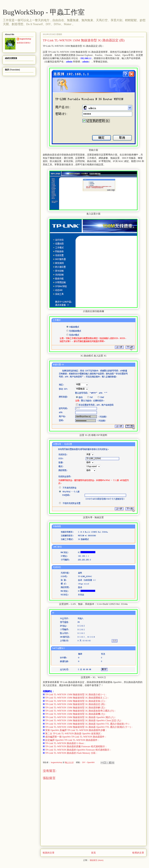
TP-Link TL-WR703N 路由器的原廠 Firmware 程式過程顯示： (75, 746)
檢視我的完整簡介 (24, 43)
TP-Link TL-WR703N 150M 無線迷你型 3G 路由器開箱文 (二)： (76, 698)
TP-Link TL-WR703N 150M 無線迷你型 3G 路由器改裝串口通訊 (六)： (80, 711)
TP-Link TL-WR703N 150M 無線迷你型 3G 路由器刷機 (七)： (75, 714)
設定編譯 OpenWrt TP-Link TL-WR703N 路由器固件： (71, 740)
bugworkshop (25, 39)
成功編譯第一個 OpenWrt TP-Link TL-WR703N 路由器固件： (75, 737)
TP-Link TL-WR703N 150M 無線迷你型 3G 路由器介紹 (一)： (75, 694)
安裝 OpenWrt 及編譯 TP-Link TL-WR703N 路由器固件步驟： (75, 730)
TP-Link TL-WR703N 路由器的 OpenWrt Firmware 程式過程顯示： (77, 750)
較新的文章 (49, 853)
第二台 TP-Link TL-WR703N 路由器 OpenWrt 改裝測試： (73, 734)
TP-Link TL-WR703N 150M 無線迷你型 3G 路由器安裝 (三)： (75, 701)
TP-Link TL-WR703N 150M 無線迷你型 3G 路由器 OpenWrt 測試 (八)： (80, 717)
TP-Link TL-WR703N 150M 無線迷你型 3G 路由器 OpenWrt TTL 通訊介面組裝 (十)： (87, 724)
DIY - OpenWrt (88, 762)
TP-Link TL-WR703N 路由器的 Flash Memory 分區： (70, 753)
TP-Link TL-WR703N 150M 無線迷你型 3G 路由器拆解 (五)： (75, 708)
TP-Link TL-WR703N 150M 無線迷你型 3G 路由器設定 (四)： (75, 704)
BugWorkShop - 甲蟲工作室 (44, 12)
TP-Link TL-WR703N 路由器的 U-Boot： (64, 743)
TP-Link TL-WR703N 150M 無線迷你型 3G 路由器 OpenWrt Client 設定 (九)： (83, 720)
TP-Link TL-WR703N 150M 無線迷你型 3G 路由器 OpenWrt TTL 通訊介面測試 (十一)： (88, 727)
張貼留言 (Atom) (97, 860)
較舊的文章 (138, 853)
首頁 (93, 853)
